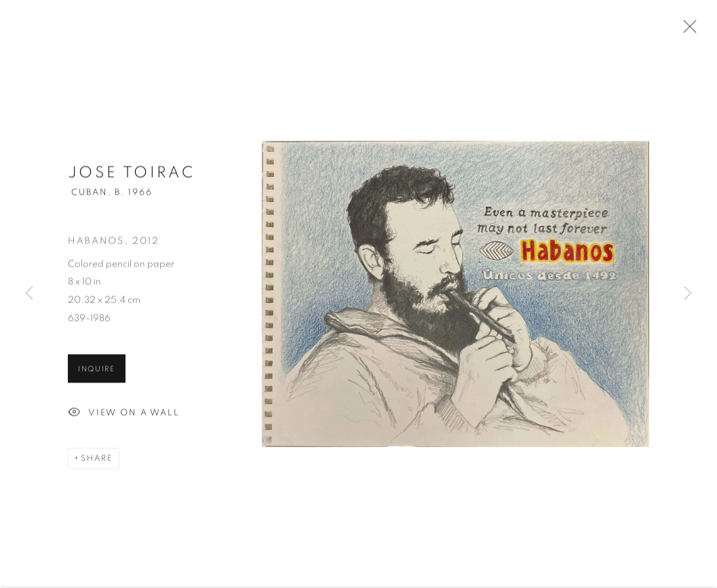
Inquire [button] (97, 372)
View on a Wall (124, 416)
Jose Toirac (131, 176)
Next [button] (688, 294)
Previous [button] (29, 294)
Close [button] (686, 31)
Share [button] (97, 461)
